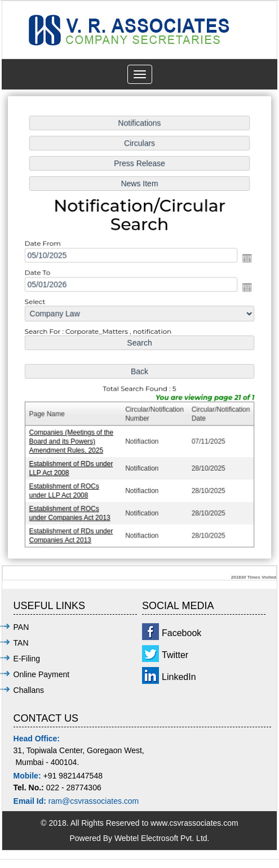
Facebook (181, 633)
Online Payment (42, 674)
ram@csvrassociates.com (94, 801)
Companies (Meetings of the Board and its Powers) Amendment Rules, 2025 (72, 440)
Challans (29, 690)
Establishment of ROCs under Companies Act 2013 (71, 510)
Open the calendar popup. (246, 259)
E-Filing (27, 659)
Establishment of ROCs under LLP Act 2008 (65, 488)
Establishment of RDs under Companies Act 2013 (72, 532)
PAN (21, 627)
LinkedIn (179, 677)
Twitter (175, 655)
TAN (21, 643)
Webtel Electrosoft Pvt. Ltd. (162, 838)
